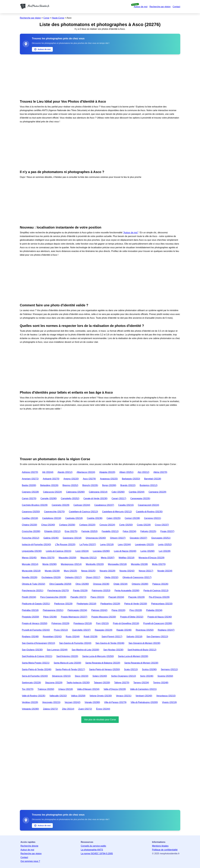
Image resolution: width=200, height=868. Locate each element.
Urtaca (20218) (66, 689)
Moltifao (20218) (127, 558)
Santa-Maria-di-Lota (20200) (67, 663)
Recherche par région (160, 7)
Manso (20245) (29, 558)
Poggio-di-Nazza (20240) (160, 617)
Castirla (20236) (95, 518)
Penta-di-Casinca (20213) (156, 591)
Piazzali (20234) (116, 597)
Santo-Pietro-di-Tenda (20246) (37, 669)
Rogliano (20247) (166, 630)
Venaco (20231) (124, 696)
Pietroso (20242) (99, 610)
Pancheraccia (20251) (33, 591)
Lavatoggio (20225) (144, 544)
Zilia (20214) (68, 709)
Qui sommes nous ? (30, 861)
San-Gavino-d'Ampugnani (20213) (39, 643)
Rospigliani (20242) (52, 637)
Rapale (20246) (124, 630)
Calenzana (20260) (75, 492)
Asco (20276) (89, 479)
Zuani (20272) (85, 709)
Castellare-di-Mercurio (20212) (117, 512)
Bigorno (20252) (70, 485)
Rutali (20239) (91, 637)
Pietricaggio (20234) (77, 610)
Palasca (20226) (160, 584)
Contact (176, 7)
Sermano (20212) (169, 669)
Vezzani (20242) (73, 702)
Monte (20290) (50, 564)
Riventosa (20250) (145, 630)
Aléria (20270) (160, 472)
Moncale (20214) (30, 564)
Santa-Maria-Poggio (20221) (36, 663)
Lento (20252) (165, 544)
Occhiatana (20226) (51, 577)
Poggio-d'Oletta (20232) (132, 617)
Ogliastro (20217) (73, 577)
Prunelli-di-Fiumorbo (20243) (36, 630)
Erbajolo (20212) (53, 531)
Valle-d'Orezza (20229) (115, 689)
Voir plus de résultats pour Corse (100, 720)
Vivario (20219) (169, 702)
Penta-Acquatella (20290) (127, 591)
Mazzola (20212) (89, 558)
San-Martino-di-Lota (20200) (85, 650)
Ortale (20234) (121, 584)
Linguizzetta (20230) (32, 551)
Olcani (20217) (93, 577)
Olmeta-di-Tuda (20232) (34, 584)
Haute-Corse (58, 18)
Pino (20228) (136, 610)
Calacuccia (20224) (53, 492)
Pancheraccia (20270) (58, 591)
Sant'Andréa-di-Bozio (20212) (142, 650)
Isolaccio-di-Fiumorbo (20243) (37, 544)
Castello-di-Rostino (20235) (149, 512)
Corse (46, 18)
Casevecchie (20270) (54, 512)
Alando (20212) (65, 472)
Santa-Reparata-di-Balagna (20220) (103, 663)
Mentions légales (160, 846)
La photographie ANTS (92, 850)
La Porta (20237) (88, 544)
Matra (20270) (48, 558)
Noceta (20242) (127, 571)
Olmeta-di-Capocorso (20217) (137, 577)
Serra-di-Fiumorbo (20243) (35, 676)
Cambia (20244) (137, 492)
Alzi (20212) (143, 472)
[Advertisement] (100, 76)
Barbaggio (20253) (131, 479)
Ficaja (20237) (167, 531)
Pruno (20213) (61, 630)
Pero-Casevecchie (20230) (53, 597)
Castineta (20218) (74, 518)
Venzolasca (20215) (166, 696)
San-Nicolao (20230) (113, 650)
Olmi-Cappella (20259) (60, 584)
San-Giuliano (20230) (32, 650)
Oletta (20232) (111, 577)
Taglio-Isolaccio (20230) (78, 683)
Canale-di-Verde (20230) (95, 498)
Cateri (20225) (114, 518)
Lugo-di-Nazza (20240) (125, 551)
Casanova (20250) (31, 512)
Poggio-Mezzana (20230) (104, 617)
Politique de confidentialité (165, 850)
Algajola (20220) (107, 472)
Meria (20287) (108, 558)
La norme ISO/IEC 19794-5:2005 (97, 854)
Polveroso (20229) (60, 623)
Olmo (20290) (82, 584)
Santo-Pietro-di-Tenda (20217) (70, 669)
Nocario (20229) (108, 571)
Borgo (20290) (109, 485)
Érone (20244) (103, 709)
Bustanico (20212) (149, 485)
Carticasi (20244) (82, 505)
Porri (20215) (102, 623)
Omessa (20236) (101, 584)
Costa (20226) (144, 525)
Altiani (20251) (126, 472)
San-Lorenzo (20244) (57, 650)
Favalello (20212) (110, 531)
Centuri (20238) (132, 518)
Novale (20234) (165, 571)
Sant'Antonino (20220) (67, 656)
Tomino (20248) (161, 683)
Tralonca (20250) (46, 689)
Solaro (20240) (100, 676)
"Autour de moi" (131, 233)
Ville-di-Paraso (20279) (115, 702)
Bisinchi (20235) (90, 485)
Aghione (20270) (30, 472)
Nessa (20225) (88, 571)
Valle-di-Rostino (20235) (34, 696)
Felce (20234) (130, 531)
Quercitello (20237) (81, 630)
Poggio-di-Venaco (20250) (35, 623)
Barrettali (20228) (153, 479)
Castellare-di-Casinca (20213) (83, 512)
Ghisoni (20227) (118, 538)
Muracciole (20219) (31, 571)
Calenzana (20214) (98, 492)
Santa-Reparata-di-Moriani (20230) (141, 663)
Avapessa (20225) (109, 479)
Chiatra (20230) (30, 525)
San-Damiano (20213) (157, 637)
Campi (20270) (29, 498)
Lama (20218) (107, 544)
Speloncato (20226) (32, 683)
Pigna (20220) (119, 610)
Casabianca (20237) (104, 505)
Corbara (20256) (67, 525)
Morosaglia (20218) (117, 564)
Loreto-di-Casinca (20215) (59, 551)
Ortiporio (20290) (140, 584)
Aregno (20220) (71, 479)
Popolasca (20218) (83, 623)
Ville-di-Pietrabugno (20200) (144, 702)
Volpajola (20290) (31, 709)
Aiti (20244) (48, 472)
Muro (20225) (70, 571)
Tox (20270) (28, 689)
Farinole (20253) (90, 531)
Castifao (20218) (30, 518)
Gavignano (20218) (72, 538)
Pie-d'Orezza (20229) (159, 597)
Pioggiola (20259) (31, 617)
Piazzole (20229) (137, 597)
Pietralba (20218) (30, 610)
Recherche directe (29, 846)
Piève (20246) (50, 617)
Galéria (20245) (51, 538)
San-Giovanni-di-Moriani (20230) (144, 643)
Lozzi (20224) (82, 551)
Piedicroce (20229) (63, 604)
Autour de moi (141, 7)
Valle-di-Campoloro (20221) (143, 689)
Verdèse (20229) (30, 702)
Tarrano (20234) (141, 683)
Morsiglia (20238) (139, 564)
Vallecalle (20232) (58, 696)
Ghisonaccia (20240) (96, 538)
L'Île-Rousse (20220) (65, 544)
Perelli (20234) (29, 597)
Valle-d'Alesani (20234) (88, 689)
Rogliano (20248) (30, 637)
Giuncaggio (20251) (161, 538)
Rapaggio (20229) (104, 630)
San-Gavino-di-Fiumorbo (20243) (75, 643)
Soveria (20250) (165, 676)
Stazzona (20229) (54, 683)
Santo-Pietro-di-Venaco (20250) (105, 669)
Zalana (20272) (51, 709)
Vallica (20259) (78, 696)
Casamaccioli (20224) (149, 505)
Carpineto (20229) (61, 505)
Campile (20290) (49, 498)
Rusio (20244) (73, 637)
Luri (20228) (165, 551)
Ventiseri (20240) (144, 696)
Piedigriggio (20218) (86, 604)
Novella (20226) (30, 577)
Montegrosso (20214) (71, 564)
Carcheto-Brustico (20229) (35, 505)
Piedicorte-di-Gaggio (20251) (36, 604)
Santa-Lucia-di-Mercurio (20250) (98, 656)
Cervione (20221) (153, 518)
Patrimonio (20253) (101, 591)
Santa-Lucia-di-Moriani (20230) (133, 656)
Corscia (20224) (107, 525)
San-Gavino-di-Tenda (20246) (110, 643)
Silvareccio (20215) (61, 676)
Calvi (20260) (118, 492)
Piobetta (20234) (154, 610)
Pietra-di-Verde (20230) (136, 604)
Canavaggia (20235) (140, 498)
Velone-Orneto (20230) (101, 696)
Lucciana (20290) (101, 551)
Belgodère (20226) (49, 485)
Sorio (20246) (147, 676)
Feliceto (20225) (148, 531)
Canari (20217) (119, 498)
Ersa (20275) (71, 531)
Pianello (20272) (78, 597)
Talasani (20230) (102, 683)
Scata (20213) (131, 669)
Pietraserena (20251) (53, 610)
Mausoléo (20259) (68, 558)
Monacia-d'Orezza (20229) (152, 558)
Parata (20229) (80, 591)
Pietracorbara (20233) (162, 604)
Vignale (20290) (92, 702)
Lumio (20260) (148, 551)
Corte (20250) (126, 525)
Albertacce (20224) (86, 472)
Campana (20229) (157, 492)
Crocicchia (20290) (31, 531)
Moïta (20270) (159, 564)
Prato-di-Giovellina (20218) (126, 623)
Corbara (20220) (87, 525)
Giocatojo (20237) (138, 538)
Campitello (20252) (70, 498)
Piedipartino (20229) (110, 604)
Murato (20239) (52, 571)
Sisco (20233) (82, 676)
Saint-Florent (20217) (112, 637)
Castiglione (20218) (52, 518)
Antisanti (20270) (51, 479)
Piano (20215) (97, 597)
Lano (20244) (124, 544)
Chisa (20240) (48, 525)
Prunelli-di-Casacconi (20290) (158, 623)
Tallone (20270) (122, 683)
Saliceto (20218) (134, 637)
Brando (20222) (128, 485)
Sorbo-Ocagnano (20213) (123, 676)
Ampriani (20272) (30, 479)
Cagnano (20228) (31, 492)
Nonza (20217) (146, 571)
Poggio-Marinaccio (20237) (74, 617)
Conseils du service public (93, 846)
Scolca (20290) (149, 669)
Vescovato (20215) (51, 702)
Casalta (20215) (126, 505)
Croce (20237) (162, 525)
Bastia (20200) (29, 485)
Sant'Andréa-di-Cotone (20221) (37, 656)
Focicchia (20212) (31, 538)
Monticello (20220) (95, 564)
